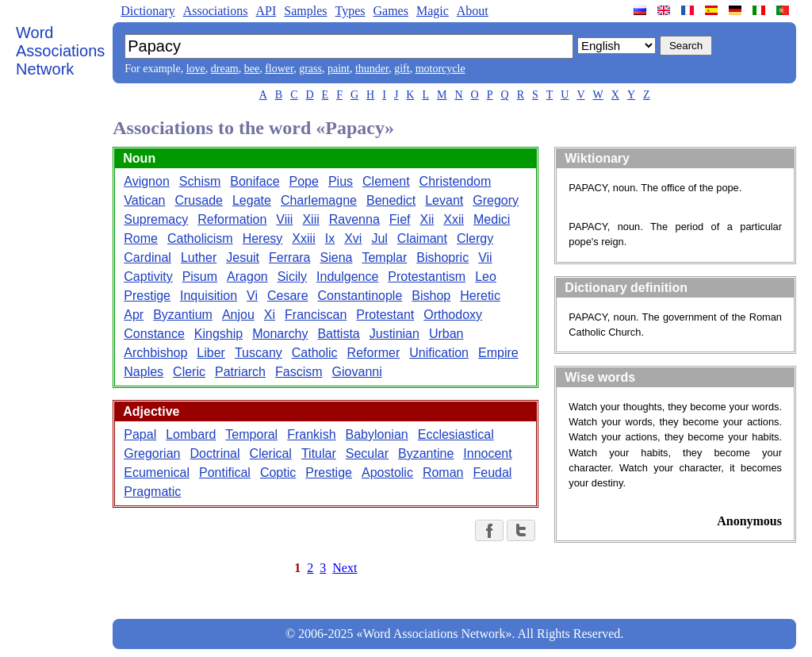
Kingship (218, 334)
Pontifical (225, 473)
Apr (134, 315)
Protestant (385, 315)
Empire (498, 353)
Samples (305, 11)
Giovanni (357, 372)
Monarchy (280, 334)
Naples (144, 372)
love (196, 69)
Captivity (148, 277)
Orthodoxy (453, 315)
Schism (200, 181)
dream (225, 69)
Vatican (144, 200)
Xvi (353, 238)
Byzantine (426, 453)
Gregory (496, 200)
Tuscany (259, 353)
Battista (338, 334)
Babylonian (377, 434)
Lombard (191, 434)
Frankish (311, 434)
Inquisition (209, 296)
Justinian (395, 334)
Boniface (255, 181)
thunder (372, 69)
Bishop (431, 296)
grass (310, 69)
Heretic (480, 296)
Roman (443, 473)
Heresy (263, 238)
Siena (337, 257)
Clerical (271, 453)
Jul (379, 238)
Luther (199, 257)
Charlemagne (319, 200)
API (266, 11)
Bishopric (442, 257)
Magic (433, 11)
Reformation (232, 219)
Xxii (454, 219)
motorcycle (440, 69)
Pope (304, 181)
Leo (486, 277)
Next (345, 568)
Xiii (310, 219)
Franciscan (316, 315)
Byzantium (183, 315)
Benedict (391, 200)
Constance (154, 334)
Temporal (251, 434)
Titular (319, 453)
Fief (400, 219)
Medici (492, 219)
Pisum (200, 277)
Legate (252, 200)
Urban (446, 334)
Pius (341, 181)
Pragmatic (152, 492)
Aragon (247, 277)
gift (402, 69)
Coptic (278, 473)
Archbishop (155, 353)
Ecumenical (157, 473)
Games (390, 11)
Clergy (475, 238)
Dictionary (147, 11)
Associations (216, 11)
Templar (384, 257)
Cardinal (147, 257)
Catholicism (200, 238)
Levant (444, 200)
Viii (284, 219)
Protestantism (427, 277)
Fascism (299, 372)
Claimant (422, 238)
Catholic (315, 353)
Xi (270, 315)
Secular (367, 453)
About (473, 11)
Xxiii (303, 238)
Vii (485, 257)
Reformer (374, 353)
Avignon (147, 181)
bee (252, 69)
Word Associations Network (60, 51)
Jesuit (243, 257)
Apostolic (387, 473)
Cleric (189, 372)
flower (279, 69)
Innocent (487, 453)
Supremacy (156, 219)
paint (339, 69)
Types (350, 11)
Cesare (288, 296)
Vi (252, 296)
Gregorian (152, 453)
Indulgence (347, 277)
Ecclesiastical (456, 434)
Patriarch (240, 372)
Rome (141, 238)
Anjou (238, 315)
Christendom (456, 181)
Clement (386, 181)
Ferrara (289, 257)
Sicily (292, 277)
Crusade (198, 200)
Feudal (492, 473)
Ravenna (354, 219)
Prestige (147, 296)
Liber (211, 353)
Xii (427, 219)
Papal (140, 434)
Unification (439, 353)
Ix (330, 238)
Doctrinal (214, 453)
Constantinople (360, 296)
